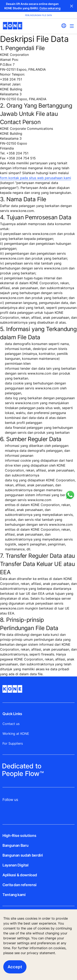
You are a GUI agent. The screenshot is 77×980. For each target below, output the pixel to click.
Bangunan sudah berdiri (23, 855)
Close (72, 6)
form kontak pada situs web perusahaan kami (36, 178)
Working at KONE (16, 734)
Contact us (11, 724)
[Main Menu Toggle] (72, 26)
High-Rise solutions (19, 836)
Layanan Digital (16, 865)
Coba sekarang (50, 8)
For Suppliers (13, 743)
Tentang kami (14, 895)
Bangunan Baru (15, 845)
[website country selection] (64, 26)
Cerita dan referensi (20, 885)
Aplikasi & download (20, 875)
